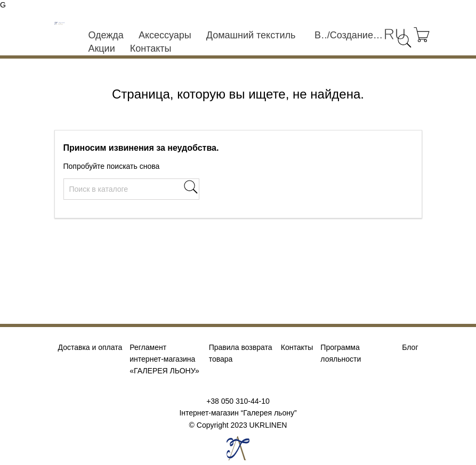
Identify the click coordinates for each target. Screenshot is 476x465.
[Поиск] (131, 189)
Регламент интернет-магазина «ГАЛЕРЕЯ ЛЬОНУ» (164, 359)
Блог (410, 347)
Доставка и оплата (90, 347)
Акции (101, 48)
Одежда (106, 35)
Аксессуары (165, 35)
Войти (321, 35)
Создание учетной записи (357, 35)
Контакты (151, 48)
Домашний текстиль (251, 35)
